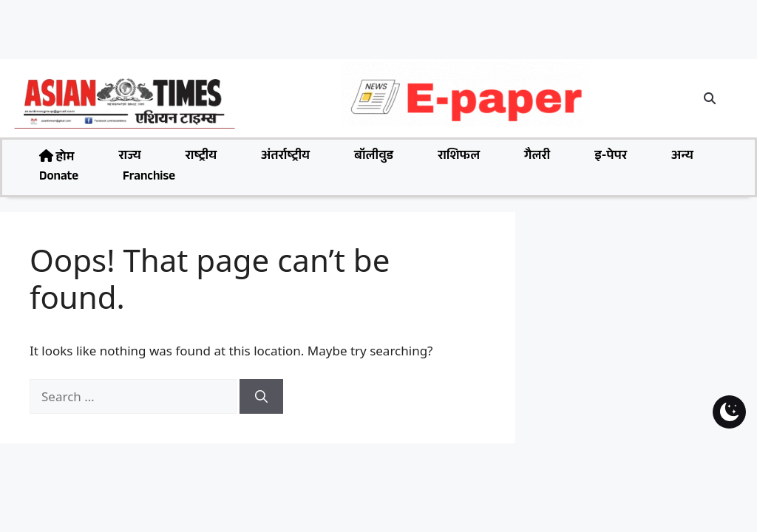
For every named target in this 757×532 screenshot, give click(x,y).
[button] (710, 98)
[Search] (261, 397)
